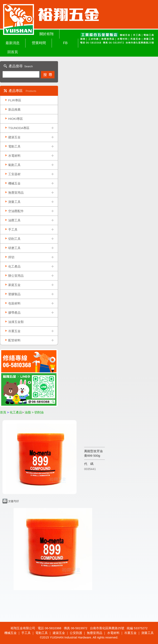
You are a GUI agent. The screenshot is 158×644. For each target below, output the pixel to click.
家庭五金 (14, 285)
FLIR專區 (15, 100)
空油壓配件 (16, 211)
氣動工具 (14, 165)
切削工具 (14, 239)
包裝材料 (14, 303)
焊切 (11, 257)
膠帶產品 (14, 313)
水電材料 (14, 156)
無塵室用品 (16, 193)
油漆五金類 (16, 322)
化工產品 (14, 266)
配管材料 (14, 340)
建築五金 (14, 137)
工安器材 (14, 174)
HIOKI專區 (16, 119)
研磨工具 (14, 248)
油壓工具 (14, 220)
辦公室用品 (16, 276)
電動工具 (14, 146)
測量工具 (14, 202)
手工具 (13, 229)
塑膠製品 (14, 294)
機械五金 (14, 183)
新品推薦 (14, 109)
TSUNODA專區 (19, 128)
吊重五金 (14, 331)
